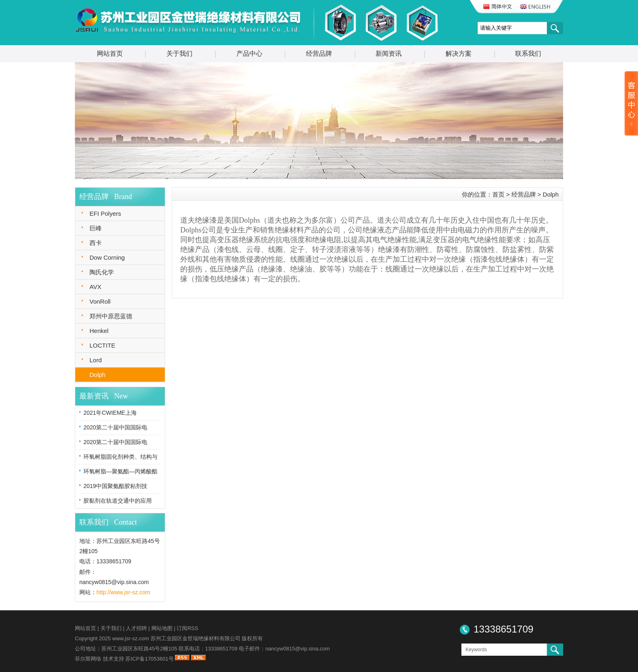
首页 (498, 194)
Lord (96, 360)
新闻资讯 (389, 54)
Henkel (99, 331)
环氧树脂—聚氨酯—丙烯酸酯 (120, 471)
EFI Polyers (105, 213)
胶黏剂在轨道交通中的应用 (118, 501)
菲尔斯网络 (88, 659)
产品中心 (249, 54)
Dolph (97, 375)
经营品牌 (319, 54)
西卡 (96, 243)
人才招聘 (136, 628)
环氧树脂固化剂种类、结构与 (120, 457)
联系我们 (528, 54)
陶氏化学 (102, 272)
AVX (95, 287)
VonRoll (100, 301)
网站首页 (110, 54)
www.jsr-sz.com (131, 638)
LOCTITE (102, 345)
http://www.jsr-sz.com (123, 592)
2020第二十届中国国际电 (115, 427)
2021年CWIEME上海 (110, 413)
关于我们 (179, 54)
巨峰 (96, 228)
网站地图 (162, 628)
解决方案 (459, 54)
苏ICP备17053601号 (150, 659)
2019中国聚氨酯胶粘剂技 (115, 486)
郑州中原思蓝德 (111, 316)
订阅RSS (187, 628)
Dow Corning (107, 257)
